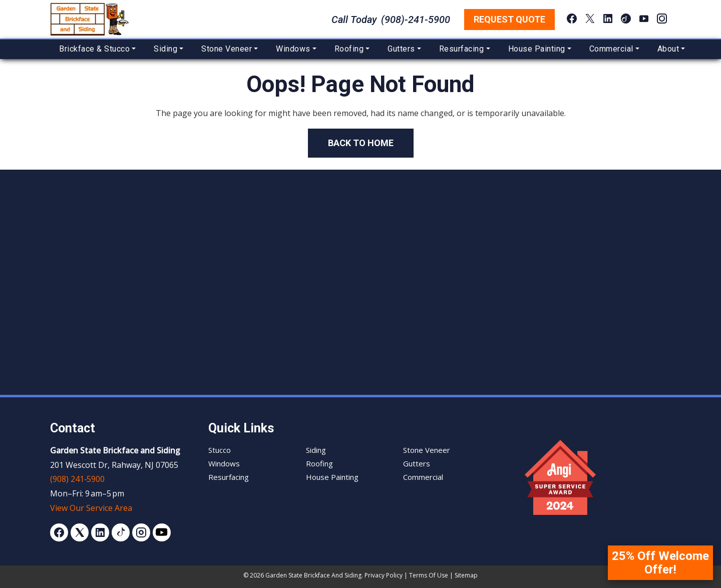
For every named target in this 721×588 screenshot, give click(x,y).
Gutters (401, 49)
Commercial (611, 49)
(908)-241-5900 (416, 20)
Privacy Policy (384, 575)
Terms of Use (429, 575)
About (668, 49)
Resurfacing (462, 49)
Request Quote (509, 19)
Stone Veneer (227, 49)
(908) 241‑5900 (77, 479)
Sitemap (466, 575)
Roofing (349, 49)
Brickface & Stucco (94, 49)
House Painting (537, 49)
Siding (165, 49)
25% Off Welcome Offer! (660, 562)
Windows (293, 49)
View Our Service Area (91, 508)
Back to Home (361, 143)
